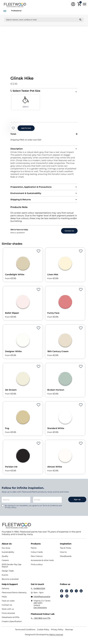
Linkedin (81, 593)
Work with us (8, 611)
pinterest (62, 598)
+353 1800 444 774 (42, 620)
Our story (6, 550)
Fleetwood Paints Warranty (14, 594)
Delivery (5, 590)
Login (73, 4)
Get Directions (40, 609)
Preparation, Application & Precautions (31, 189)
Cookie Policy (43, 631)
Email (67, 598)
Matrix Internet (56, 636)
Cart (81, 3)
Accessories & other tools (42, 562)
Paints (34, 550)
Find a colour (37, 566)
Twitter (76, 593)
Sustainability (8, 554)
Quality (5, 558)
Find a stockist (8, 615)
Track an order (8, 603)
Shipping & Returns (21, 201)
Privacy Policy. (11, 509)
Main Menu (85, 4)
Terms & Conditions (50, 507)
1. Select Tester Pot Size (25, 91)
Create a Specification (12, 623)
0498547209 (39, 590)
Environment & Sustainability (26, 195)
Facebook (62, 593)
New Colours (37, 558)
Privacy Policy (57, 631)
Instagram (67, 593)
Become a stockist (10, 581)
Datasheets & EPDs (11, 619)
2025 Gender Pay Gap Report (12, 567)
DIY (5, 11)
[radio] (19, 103)
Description (17, 151)
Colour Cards (37, 554)
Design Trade (8, 573)
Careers (5, 562)
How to (63, 554)
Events (5, 577)
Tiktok (71, 593)
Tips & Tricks (65, 550)
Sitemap (69, 631)
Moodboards (66, 558)
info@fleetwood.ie (42, 598)
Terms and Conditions (25, 631)
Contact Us (7, 607)
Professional (16, 11)
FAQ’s (4, 599)
